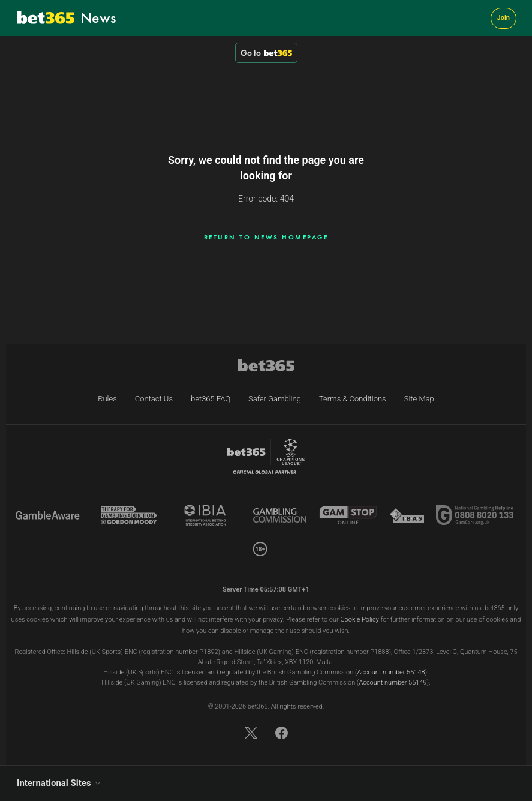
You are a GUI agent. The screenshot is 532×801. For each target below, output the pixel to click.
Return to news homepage (266, 237)
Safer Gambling (275, 399)
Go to (266, 53)
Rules (107, 399)
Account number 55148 (391, 672)
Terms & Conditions (353, 399)
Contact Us (154, 399)
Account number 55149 (393, 682)
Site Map (419, 399)
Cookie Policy (359, 619)
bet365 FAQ (211, 399)
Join (504, 18)
